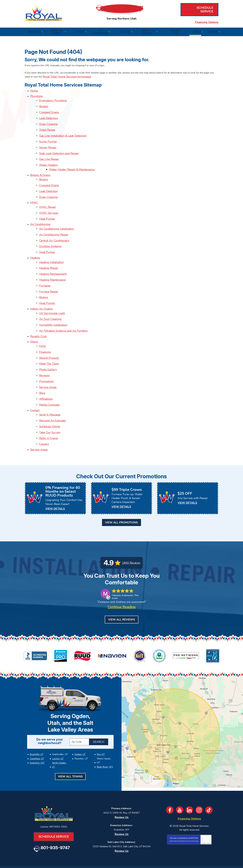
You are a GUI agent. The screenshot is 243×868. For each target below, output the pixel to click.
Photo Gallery (49, 348)
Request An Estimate (54, 394)
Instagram (200, 788)
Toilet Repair (48, 130)
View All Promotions (122, 498)
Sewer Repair (49, 146)
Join (180, 852)
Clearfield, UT (36, 736)
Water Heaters (50, 161)
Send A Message (51, 389)
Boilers (45, 108)
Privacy (204, 824)
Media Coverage (51, 380)
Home (34, 94)
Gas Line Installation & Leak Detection (64, 135)
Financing (46, 332)
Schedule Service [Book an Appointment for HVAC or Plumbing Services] (198, 10)
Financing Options (198, 18)
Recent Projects (50, 337)
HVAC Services (50, 205)
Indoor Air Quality (41, 292)
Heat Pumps (48, 210)
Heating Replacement (54, 261)
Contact (35, 385)
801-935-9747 (123, 11)
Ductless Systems (51, 235)
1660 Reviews (131, 538)
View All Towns (70, 750)
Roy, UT (100, 732)
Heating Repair (50, 255)
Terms (208, 824)
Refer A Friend (50, 410)
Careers (45, 415)
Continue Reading (122, 588)
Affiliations (47, 374)
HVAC (34, 196)
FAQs (44, 327)
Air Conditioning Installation (58, 219)
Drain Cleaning (50, 124)
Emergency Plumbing (54, 103)
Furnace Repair (50, 276)
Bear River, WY (104, 741)
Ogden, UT (80, 732)
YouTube (179, 788)
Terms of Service (191, 822)
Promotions (47, 358)
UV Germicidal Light (53, 296)
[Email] (144, 852)
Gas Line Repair (50, 156)
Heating (35, 246)
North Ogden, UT (61, 741)
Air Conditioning (40, 216)
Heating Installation (53, 250)
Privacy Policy (181, 822)
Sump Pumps (49, 140)
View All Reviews (122, 601)
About (34, 323)
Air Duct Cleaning (51, 301)
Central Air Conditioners (55, 230)
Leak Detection (50, 119)
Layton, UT (57, 736)
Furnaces (46, 271)
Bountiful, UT (36, 732)
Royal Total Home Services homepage (101, 78)
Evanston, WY (37, 741)
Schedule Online (51, 399)
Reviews (46, 353)
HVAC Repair (49, 200)
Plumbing (36, 99)
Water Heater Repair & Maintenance (73, 165)
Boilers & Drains (40, 171)
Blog (43, 369)
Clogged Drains (50, 114)
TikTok (211, 788)
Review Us (122, 795)
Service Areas (49, 364)
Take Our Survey (51, 405)
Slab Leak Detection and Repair (60, 151)
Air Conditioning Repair (55, 225)
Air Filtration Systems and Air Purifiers (64, 312)
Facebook (169, 788)
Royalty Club (38, 317)
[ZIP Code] (79, 720)
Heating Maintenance (54, 266)
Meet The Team (50, 343)
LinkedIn (190, 788)
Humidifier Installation (54, 307)
